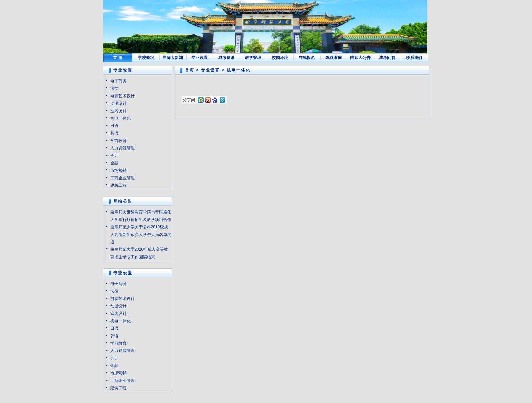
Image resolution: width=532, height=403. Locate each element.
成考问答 (387, 58)
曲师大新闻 (173, 58)
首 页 (118, 58)
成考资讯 (226, 58)
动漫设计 (118, 103)
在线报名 (307, 58)
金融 (114, 163)
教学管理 (253, 58)
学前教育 (118, 141)
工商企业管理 (122, 178)
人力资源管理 (122, 148)
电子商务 (118, 81)
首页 (190, 70)
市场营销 (118, 170)
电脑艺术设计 (122, 96)
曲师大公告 (360, 58)
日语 (114, 126)
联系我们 (414, 58)
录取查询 (334, 58)
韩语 (114, 133)
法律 (114, 88)
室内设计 (118, 111)
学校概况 (146, 58)
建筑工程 (118, 185)
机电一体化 (120, 118)
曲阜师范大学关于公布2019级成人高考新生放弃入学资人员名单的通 (141, 235)
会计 (114, 156)
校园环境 (280, 58)
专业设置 (199, 58)
